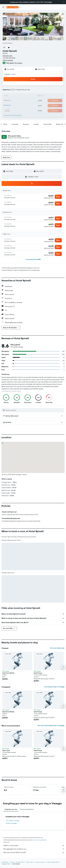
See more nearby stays (57, 648)
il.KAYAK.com (5, 862)
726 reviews (18, 63)
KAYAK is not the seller (34, 845)
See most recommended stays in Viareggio (51, 725)
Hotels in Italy (30, 862)
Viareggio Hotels (6, 864)
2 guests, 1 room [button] (10, 74)
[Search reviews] (35, 410)
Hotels (12, 862)
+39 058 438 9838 (9, 58)
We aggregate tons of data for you (34, 849)
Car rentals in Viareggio (13, 821)
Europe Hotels (20, 862)
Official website (8, 60)
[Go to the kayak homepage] (12, 7)
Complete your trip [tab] (11, 809)
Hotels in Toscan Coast (53, 862)
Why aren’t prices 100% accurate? (34, 852)
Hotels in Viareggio (11, 823)
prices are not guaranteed (40, 840)
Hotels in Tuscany (40, 862)
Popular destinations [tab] (27, 809)
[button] (64, 2)
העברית (50, 2)
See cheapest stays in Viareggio (54, 687)
